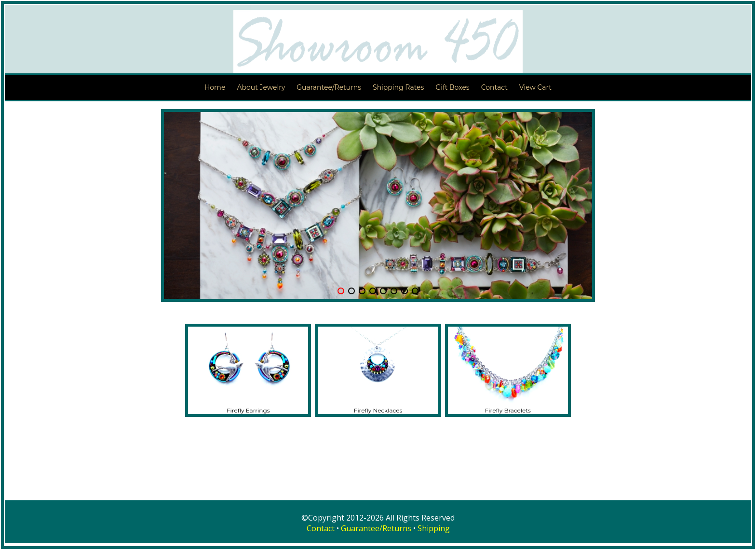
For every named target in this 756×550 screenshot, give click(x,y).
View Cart (535, 87)
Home (215, 87)
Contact (494, 87)
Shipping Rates (398, 87)
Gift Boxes (452, 87)
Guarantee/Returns (329, 87)
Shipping (434, 528)
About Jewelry (261, 87)
